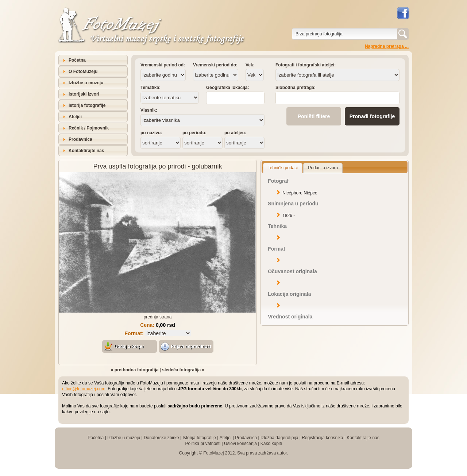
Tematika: (150, 88)
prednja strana (158, 317)
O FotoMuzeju (83, 71)
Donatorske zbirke (161, 438)
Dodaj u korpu (129, 347)
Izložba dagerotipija (279, 438)
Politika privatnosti (203, 444)
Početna (77, 60)
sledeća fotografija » (183, 370)
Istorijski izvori (84, 94)
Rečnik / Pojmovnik (89, 128)
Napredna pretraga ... (387, 46)
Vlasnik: (149, 110)
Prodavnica (80, 139)
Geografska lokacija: (227, 88)
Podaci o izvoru (323, 168)
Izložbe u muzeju (86, 83)
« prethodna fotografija (135, 370)
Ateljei (75, 117)
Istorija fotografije (87, 105)
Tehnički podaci (283, 168)
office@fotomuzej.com (84, 389)
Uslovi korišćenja (240, 444)
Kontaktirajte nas (86, 151)
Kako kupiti (271, 444)
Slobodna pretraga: (296, 88)
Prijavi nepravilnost (191, 347)
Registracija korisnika (322, 438)
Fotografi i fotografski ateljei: (306, 65)
